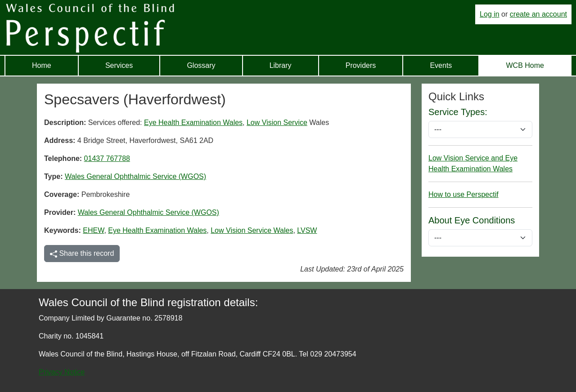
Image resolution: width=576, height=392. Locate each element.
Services (119, 65)
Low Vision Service (277, 122)
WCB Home (525, 65)
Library (281, 65)
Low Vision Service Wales (252, 230)
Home (42, 65)
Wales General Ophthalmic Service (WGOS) (135, 176)
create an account (538, 14)
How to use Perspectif (463, 194)
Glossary (201, 65)
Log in (490, 14)
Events (441, 65)
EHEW (93, 230)
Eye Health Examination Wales (193, 122)
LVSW (307, 230)
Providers (361, 65)
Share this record (82, 254)
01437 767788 (107, 158)
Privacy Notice (62, 372)
